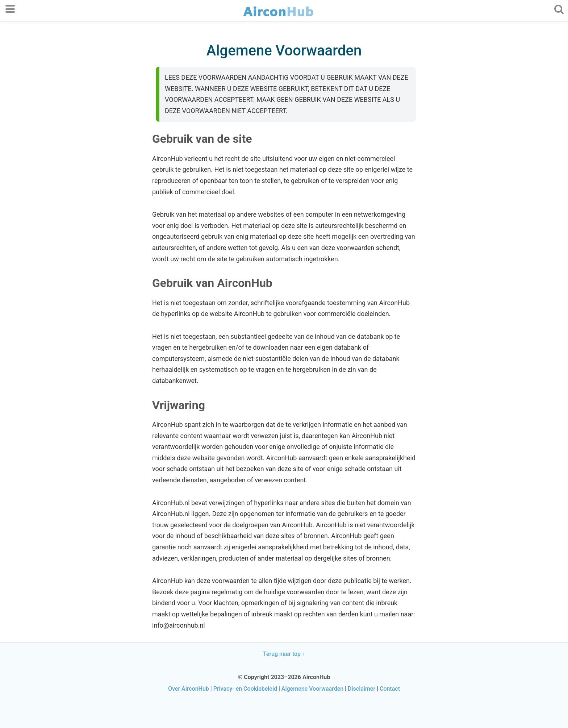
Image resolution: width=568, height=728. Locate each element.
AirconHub (285, 14)
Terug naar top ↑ (284, 654)
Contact (390, 689)
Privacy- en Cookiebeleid (245, 689)
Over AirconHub (189, 689)
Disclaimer (362, 689)
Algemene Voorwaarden (312, 689)
